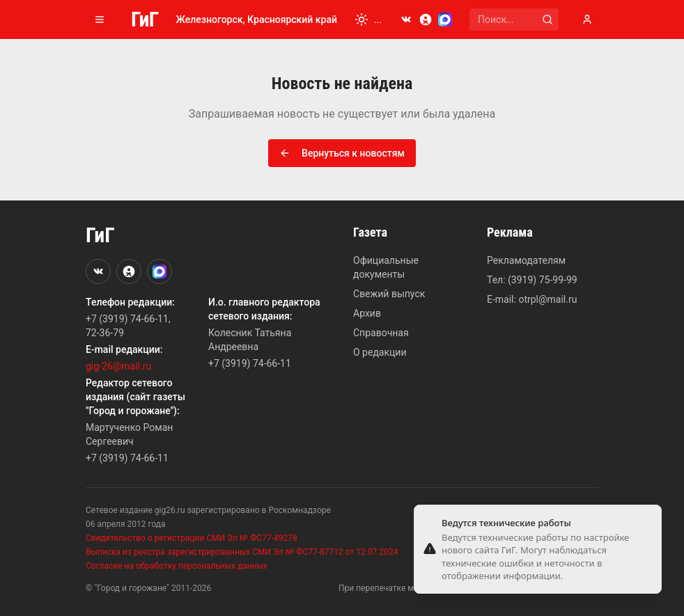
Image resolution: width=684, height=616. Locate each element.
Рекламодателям (526, 260)
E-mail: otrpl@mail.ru (532, 299)
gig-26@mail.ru (118, 366)
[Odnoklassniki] (426, 19)
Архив (367, 313)
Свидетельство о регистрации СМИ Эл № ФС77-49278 (192, 538)
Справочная (381, 333)
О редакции (380, 352)
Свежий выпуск (389, 294)
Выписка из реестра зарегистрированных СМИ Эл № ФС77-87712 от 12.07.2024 (242, 552)
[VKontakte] (406, 19)
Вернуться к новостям (342, 153)
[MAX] (445, 19)
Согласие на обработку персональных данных (177, 566)
